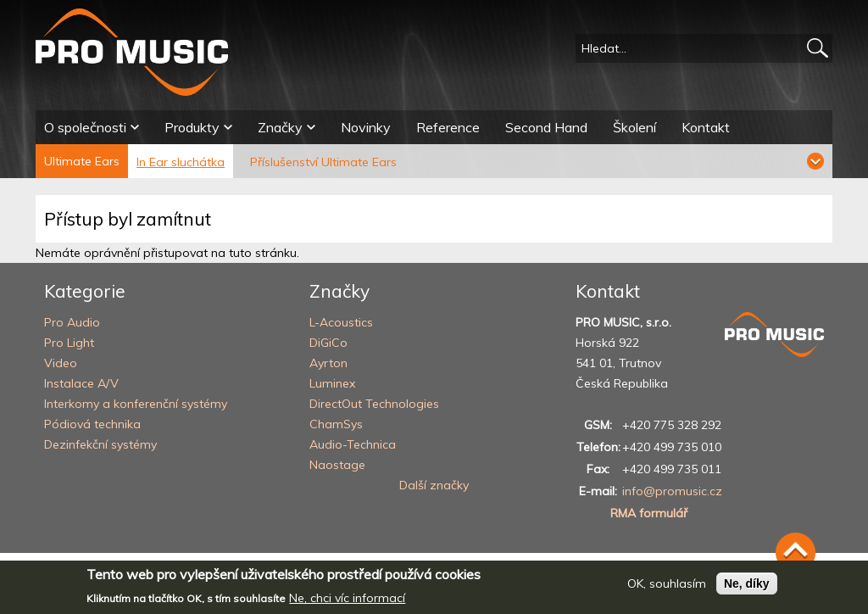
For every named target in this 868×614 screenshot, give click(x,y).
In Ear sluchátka (181, 162)
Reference (448, 127)
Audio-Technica (353, 444)
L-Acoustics (341, 322)
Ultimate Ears (82, 161)
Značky (280, 127)
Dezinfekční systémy (100, 444)
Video (61, 363)
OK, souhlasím (667, 589)
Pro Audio (72, 322)
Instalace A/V (81, 383)
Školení (634, 127)
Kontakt (706, 127)
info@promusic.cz (672, 491)
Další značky (434, 485)
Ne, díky (747, 589)
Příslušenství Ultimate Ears (323, 162)
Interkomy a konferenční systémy (136, 404)
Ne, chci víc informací (347, 604)
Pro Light (69, 343)
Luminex (332, 383)
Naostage (337, 465)
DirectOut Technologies (374, 404)
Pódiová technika (92, 424)
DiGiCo (328, 343)
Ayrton (328, 363)
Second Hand (546, 127)
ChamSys (336, 424)
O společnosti (85, 127)
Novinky (366, 127)
